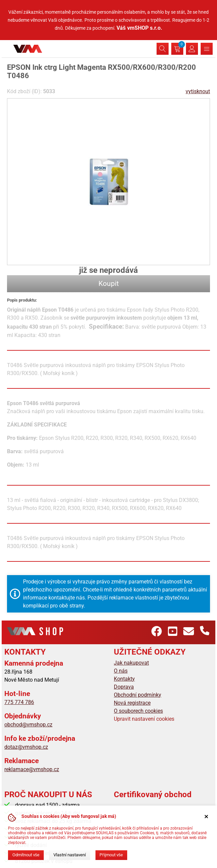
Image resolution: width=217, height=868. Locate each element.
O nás (121, 671)
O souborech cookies (138, 711)
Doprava (124, 687)
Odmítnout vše (26, 855)
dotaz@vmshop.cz (26, 747)
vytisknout (198, 91)
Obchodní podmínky (138, 695)
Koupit (109, 284)
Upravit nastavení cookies (144, 719)
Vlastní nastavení (70, 855)
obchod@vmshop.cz (28, 725)
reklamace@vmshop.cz (32, 769)
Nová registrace (132, 703)
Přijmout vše (111, 855)
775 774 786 (19, 702)
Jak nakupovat (131, 663)
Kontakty (124, 679)
